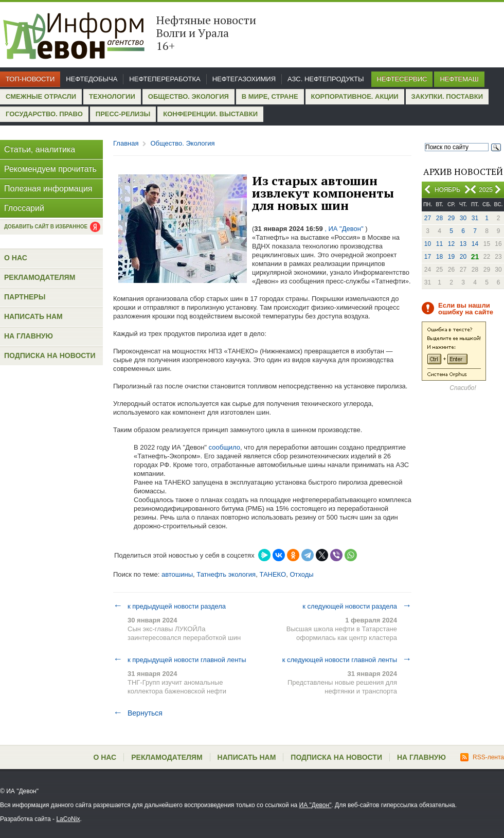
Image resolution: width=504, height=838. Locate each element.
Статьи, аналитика (40, 149)
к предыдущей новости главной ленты (180, 659)
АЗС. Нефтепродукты (326, 79)
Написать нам (33, 316)
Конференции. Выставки (210, 114)
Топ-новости (30, 79)
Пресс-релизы (123, 114)
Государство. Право (44, 114)
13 (463, 244)
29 (451, 218)
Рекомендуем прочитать (50, 169)
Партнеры (25, 297)
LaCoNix (68, 819)
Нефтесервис (402, 79)
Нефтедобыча (92, 79)
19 (451, 257)
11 (439, 244)
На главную (29, 336)
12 (451, 244)
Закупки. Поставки (447, 96)
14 (475, 244)
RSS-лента (482, 757)
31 (475, 218)
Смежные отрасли (41, 96)
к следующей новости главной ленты (347, 659)
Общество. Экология (188, 96)
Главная (126, 143)
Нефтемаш (459, 79)
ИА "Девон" (316, 805)
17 (428, 257)
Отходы (301, 574)
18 (439, 257)
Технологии (112, 96)
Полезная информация (48, 189)
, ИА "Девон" (344, 229)
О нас (16, 258)
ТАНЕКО (273, 574)
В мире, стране (270, 96)
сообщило (224, 447)
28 (439, 218)
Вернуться (138, 713)
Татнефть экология (226, 574)
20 (463, 257)
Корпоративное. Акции (355, 96)
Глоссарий (24, 208)
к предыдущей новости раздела (169, 606)
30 (463, 218)
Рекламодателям (40, 277)
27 (428, 218)
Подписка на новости (50, 355)
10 (428, 244)
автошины (177, 574)
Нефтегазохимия (244, 79)
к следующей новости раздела (357, 606)
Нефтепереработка (165, 79)
